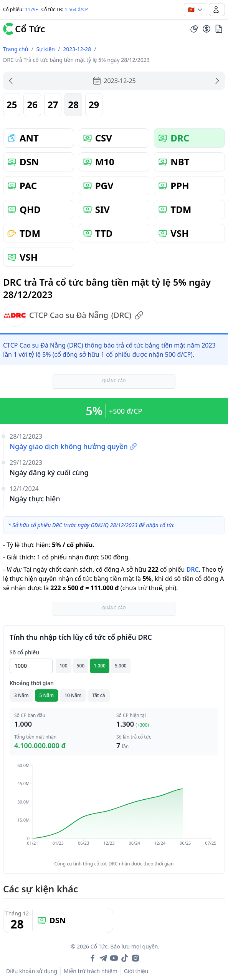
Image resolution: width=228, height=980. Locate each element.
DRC (192, 569)
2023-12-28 (77, 49)
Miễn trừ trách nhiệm (91, 971)
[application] (114, 810)
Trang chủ (16, 49)
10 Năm (73, 695)
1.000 (100, 666)
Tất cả (98, 695)
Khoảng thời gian (32, 683)
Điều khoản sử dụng (32, 971)
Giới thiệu (136, 971)
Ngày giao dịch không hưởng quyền (73, 446)
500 (81, 666)
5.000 (121, 666)
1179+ (31, 9)
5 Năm (47, 695)
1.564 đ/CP (77, 9)
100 (64, 666)
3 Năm (21, 695)
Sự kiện (46, 49)
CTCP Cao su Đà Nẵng (73, 315)
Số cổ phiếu (24, 652)
